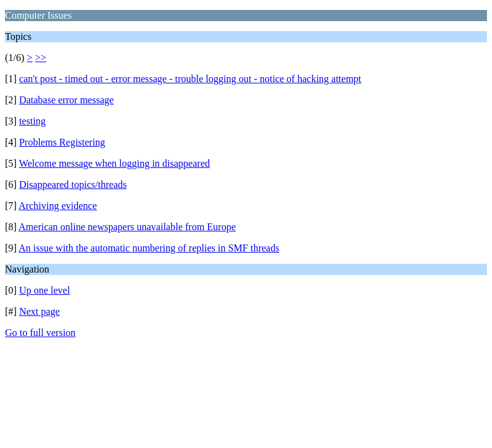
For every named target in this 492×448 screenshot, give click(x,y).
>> (40, 58)
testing (33, 121)
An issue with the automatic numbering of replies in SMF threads (149, 248)
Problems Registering (62, 142)
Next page (40, 311)
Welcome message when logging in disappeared (114, 163)
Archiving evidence (58, 206)
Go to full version (40, 333)
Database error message (67, 100)
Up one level (45, 290)
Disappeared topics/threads (73, 184)
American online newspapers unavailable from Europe (127, 227)
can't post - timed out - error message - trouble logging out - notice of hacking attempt (190, 79)
